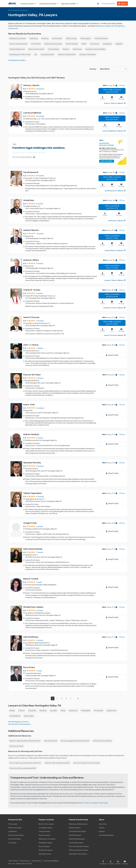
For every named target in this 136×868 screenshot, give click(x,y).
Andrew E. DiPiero (31, 260)
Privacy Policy (24, 861)
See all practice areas (17, 60)
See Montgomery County (18, 722)
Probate (67, 49)
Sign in (122, 4)
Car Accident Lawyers (76, 843)
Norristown (74, 711)
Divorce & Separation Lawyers (79, 846)
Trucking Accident (47, 54)
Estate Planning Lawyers (77, 839)
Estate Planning (72, 44)
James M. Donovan (32, 317)
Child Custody (72, 38)
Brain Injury (34, 38)
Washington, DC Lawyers (47, 839)
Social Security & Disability (96, 49)
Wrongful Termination (88, 54)
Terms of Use (13, 861)
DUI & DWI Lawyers (75, 835)
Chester (22, 711)
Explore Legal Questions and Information (25, 741)
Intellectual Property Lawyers (79, 850)
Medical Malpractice (17, 49)
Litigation (121, 44)
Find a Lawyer (13, 824)
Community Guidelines (51, 861)
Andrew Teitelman (31, 434)
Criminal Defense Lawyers (78, 831)
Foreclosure (96, 44)
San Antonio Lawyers (46, 850)
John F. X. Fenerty (31, 345)
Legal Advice (13, 831)
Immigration (109, 44)
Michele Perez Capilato (33, 607)
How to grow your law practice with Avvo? (25, 763)
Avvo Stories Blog (14, 839)
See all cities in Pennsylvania (19, 724)
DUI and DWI (36, 44)
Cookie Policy (36, 861)
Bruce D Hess (29, 667)
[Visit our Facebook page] (104, 862)
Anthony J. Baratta (31, 85)
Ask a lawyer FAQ (51, 741)
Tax (36, 54)
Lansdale (54, 711)
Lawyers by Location (28, 4)
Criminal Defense (102, 38)
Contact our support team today (96, 803)
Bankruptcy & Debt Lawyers (78, 824)
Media (64, 711)
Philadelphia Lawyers (46, 843)
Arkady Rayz (29, 200)
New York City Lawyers (46, 824)
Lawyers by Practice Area (49, 4)
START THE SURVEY (106, 161)
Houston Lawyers (44, 835)
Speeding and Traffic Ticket (20, 54)
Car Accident (57, 38)
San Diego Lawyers (45, 854)
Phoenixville (100, 711)
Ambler (12, 711)
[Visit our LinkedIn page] (118, 862)
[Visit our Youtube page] (125, 862)
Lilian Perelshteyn (31, 637)
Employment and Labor (54, 44)
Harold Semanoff (31, 172)
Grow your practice (108, 3)
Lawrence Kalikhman (32, 113)
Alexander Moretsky (32, 463)
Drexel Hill (32, 711)
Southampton (15, 716)
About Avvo (103, 824)
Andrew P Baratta (31, 230)
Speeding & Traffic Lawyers (78, 854)
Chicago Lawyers (44, 831)
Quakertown (113, 711)
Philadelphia (87, 711)
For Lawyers (13, 843)
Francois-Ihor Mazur (32, 375)
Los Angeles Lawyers (46, 828)
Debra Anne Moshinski (33, 549)
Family (85, 44)
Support (102, 831)
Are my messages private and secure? (76, 741)
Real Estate (78, 49)
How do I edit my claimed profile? (58, 763)
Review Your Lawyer (15, 828)
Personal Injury (55, 49)
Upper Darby (29, 716)
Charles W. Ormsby (32, 290)
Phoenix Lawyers (44, 846)
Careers (102, 828)
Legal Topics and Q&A (70, 4)
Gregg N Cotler (30, 523)
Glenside (43, 711)
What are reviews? (16, 746)
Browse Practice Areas (16, 835)
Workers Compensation (67, 54)
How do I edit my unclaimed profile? (23, 768)
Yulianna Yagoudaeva (33, 493)
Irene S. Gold (29, 404)
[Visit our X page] (111, 862)
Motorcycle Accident (37, 49)
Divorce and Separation (19, 44)
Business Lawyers (75, 828)
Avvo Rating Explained (107, 835)
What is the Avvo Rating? (103, 741)
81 (78, 698)
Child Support (86, 38)
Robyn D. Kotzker (31, 579)
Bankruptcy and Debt (18, 38)
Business (45, 38)
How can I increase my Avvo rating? (88, 763)
